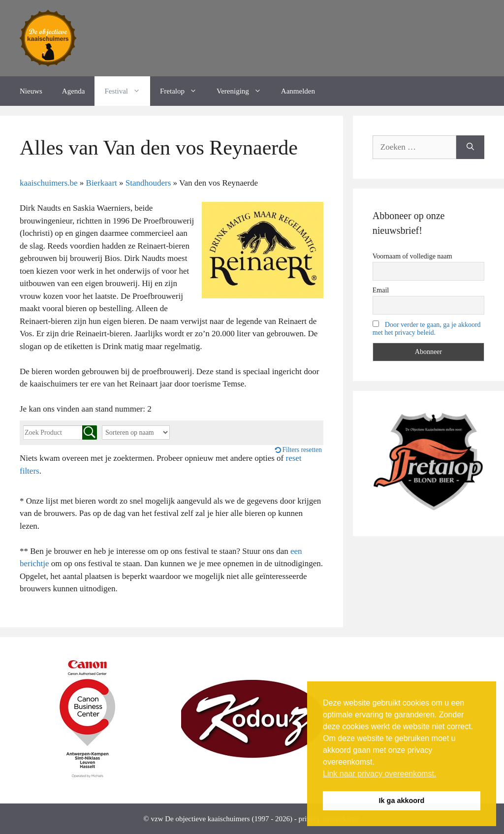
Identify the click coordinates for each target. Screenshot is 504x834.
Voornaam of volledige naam (412, 256)
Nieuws (31, 91)
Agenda (74, 91)
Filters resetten (302, 450)
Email (381, 290)
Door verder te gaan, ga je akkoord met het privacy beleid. (427, 329)
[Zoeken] (470, 147)
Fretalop (183, 91)
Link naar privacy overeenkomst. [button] (379, 774)
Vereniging (244, 91)
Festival (127, 91)
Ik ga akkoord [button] (402, 801)
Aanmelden (298, 91)
